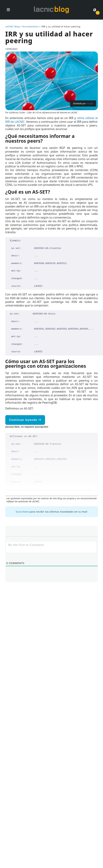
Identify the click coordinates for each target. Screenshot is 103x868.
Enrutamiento (31, 27)
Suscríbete (22, 512)
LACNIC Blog (13, 27)
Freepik (90, 103)
